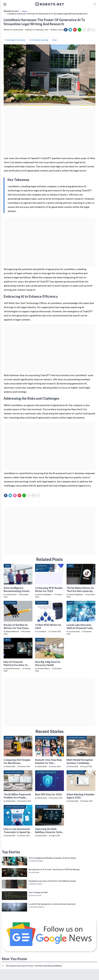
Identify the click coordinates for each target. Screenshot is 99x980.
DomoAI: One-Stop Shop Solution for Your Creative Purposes (48, 763)
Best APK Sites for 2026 (48, 794)
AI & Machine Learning (39, 40)
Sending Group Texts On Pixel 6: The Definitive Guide (52, 881)
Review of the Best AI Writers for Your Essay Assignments (16, 628)
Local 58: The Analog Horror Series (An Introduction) (52, 904)
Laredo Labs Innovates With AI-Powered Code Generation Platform (79, 628)
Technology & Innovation (15, 40)
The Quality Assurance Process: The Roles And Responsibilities (34, 966)
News (54, 40)
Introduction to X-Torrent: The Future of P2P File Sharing (54, 869)
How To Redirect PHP (38, 892)
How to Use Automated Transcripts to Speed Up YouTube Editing (17, 832)
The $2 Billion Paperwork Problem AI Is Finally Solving (17, 798)
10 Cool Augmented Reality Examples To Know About (52, 858)
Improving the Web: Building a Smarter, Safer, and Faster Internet (49, 832)
